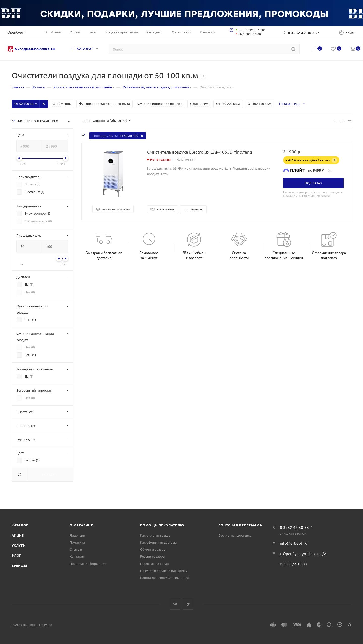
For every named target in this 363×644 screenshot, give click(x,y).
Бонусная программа (240, 525)
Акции (18, 535)
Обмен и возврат (154, 549)
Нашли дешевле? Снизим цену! (164, 578)
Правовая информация (88, 563)
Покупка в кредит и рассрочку (164, 570)
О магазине (81, 525)
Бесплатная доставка (235, 535)
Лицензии (77, 535)
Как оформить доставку (159, 542)
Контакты (77, 556)
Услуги (19, 545)
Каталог (20, 525)
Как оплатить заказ (155, 535)
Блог (17, 555)
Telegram (188, 604)
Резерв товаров (152, 556)
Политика (77, 542)
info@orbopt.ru (294, 543)
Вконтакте (175, 604)
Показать (50, 474)
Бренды (19, 565)
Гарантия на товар (155, 563)
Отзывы (76, 549)
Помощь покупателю (162, 525)
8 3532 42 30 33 (302, 33)
